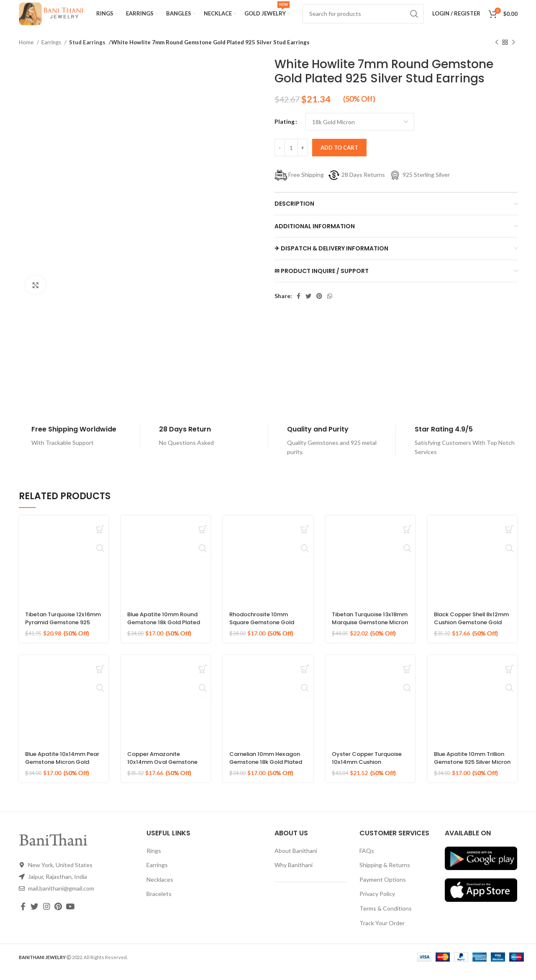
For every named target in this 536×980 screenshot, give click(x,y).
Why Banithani (294, 875)
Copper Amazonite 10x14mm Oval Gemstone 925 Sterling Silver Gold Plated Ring (165, 776)
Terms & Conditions (386, 918)
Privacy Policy (377, 904)
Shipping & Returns (385, 875)
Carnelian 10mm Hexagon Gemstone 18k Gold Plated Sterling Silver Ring (265, 776)
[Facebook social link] (299, 306)
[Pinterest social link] (319, 306)
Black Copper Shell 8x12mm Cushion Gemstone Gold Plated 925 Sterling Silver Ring (469, 637)
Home (27, 52)
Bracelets (159, 904)
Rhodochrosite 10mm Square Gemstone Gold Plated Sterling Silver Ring (268, 632)
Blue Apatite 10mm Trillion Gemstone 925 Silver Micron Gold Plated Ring (472, 776)
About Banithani (296, 861)
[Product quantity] (291, 158)
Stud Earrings (86, 52)
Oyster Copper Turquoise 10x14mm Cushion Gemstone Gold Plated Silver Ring (369, 776)
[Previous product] (497, 53)
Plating (285, 131)
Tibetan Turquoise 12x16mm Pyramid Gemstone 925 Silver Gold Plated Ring (56, 637)
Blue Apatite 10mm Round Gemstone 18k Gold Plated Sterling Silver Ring (159, 637)
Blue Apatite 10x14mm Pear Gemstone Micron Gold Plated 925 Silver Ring (60, 776)
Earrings (52, 52)
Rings (154, 861)
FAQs (367, 861)
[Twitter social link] (308, 306)
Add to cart (339, 158)
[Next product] (513, 53)
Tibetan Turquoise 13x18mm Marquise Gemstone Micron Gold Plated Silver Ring (367, 637)
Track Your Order (382, 933)
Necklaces (160, 889)
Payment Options (383, 889)
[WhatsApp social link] (330, 306)
